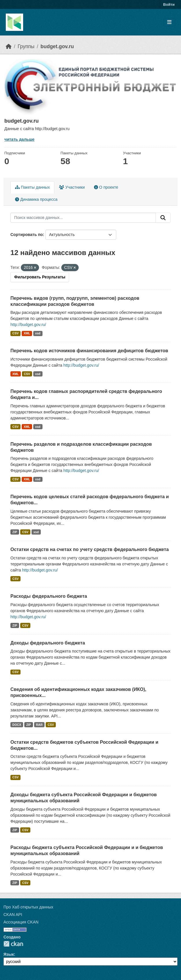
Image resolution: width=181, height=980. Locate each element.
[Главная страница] (9, 46)
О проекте (106, 187)
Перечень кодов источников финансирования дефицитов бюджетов (89, 351)
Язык (9, 954)
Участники (72, 187)
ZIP (15, 532)
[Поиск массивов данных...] (83, 218)
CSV (16, 333)
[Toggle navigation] (169, 22)
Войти (169, 4)
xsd (38, 333)
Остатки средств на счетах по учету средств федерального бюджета (90, 549)
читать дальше (19, 139)
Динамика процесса (36, 199)
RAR (39, 725)
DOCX (17, 725)
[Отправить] (163, 218)
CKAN (13, 944)
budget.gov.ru (57, 46)
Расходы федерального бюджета (49, 596)
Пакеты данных (32, 187)
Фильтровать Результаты (40, 277)
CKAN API (13, 915)
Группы (26, 46)
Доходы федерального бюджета (48, 643)
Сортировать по (27, 235)
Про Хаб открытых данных (28, 907)
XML (27, 333)
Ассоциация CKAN (21, 922)
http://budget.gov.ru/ (28, 325)
